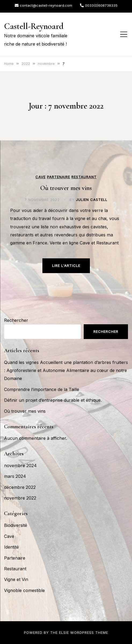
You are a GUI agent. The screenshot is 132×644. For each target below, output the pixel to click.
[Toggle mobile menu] (124, 34)
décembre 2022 (20, 487)
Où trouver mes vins (66, 188)
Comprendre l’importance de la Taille (42, 389)
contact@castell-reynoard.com (43, 5)
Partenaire (58, 177)
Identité (11, 547)
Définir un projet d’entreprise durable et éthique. (53, 400)
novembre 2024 (20, 466)
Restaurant (84, 177)
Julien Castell (92, 200)
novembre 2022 (20, 498)
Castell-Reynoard (34, 26)
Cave (41, 177)
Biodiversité (16, 525)
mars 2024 (15, 476)
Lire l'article (66, 266)
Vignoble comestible (24, 590)
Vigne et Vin (16, 579)
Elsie (64, 632)
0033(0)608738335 (99, 5)
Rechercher (16, 320)
